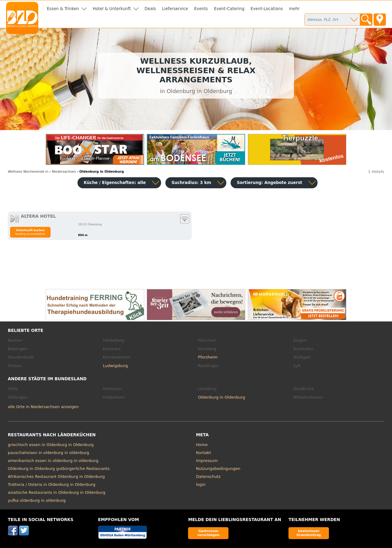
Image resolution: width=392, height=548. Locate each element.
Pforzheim (208, 357)
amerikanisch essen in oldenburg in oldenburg (53, 461)
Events (201, 9)
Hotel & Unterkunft (112, 9)
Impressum (207, 461)
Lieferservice (175, 9)
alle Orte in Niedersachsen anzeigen (43, 407)
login (201, 484)
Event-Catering (229, 9)
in (28, 172)
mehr (294, 9)
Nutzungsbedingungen (218, 469)
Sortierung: (269, 183)
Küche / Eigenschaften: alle (115, 183)
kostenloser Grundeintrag (309, 533)
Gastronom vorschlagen (208, 533)
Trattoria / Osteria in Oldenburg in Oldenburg (52, 484)
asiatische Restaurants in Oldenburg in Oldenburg (57, 492)
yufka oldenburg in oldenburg (37, 500)
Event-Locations (267, 9)
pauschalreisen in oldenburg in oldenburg (49, 453)
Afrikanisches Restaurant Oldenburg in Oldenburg (57, 477)
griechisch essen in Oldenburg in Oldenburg (51, 445)
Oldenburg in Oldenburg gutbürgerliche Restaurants (59, 469)
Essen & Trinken (63, 9)
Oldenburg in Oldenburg (222, 397)
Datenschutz (208, 477)
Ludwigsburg (115, 366)
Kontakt (204, 453)
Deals (150, 9)
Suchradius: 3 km (191, 183)
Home (202, 445)
